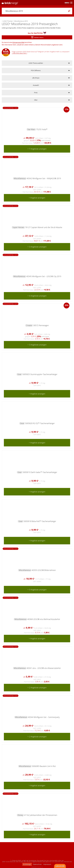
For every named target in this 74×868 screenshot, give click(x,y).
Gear (19, 374)
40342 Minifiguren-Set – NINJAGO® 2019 (44, 178)
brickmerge (27, 864)
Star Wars (31, 129)
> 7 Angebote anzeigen (37, 149)
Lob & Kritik (60, 866)
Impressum (47, 864)
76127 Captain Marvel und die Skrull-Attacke (44, 227)
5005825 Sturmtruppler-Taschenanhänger (40, 374)
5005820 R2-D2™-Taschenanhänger (40, 423)
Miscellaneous (20, 178)
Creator (29, 325)
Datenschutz (37, 864)
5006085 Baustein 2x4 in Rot (44, 766)
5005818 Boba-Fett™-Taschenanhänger (40, 521)
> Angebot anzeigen (37, 198)
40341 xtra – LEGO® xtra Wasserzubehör (44, 668)
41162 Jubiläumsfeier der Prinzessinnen (41, 815)
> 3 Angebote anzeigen (37, 247)
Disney (20, 815)
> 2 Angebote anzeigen (37, 688)
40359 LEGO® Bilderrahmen (44, 570)
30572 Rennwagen (41, 325)
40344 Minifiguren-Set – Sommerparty (44, 717)
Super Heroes (18, 227)
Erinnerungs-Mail (18, 42)
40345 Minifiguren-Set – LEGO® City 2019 (44, 276)
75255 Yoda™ (42, 129)
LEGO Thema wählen (36, 63)
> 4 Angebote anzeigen (37, 296)
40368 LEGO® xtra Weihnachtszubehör (44, 619)
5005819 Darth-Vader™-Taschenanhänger (40, 472)
